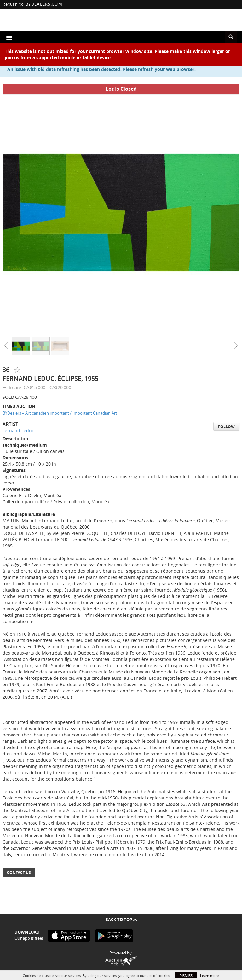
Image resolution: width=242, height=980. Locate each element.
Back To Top (121, 920)
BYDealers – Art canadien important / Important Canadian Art (60, 413)
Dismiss (186, 975)
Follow (226, 427)
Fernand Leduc (18, 430)
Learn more (209, 975)
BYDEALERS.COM (44, 4)
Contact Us (19, 872)
